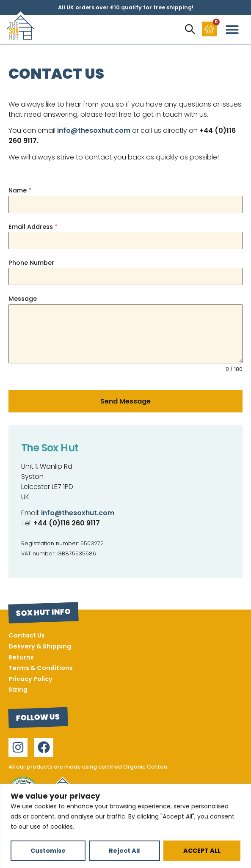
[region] (125, 826)
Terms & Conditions (41, 668)
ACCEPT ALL (202, 851)
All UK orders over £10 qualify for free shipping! (126, 7)
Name (20, 190)
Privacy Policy (30, 679)
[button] (232, 30)
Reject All (124, 851)
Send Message (125, 401)
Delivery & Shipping (40, 646)
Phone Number (31, 263)
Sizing (18, 689)
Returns (21, 657)
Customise (48, 851)
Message (23, 299)
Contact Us (27, 635)
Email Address (33, 227)
